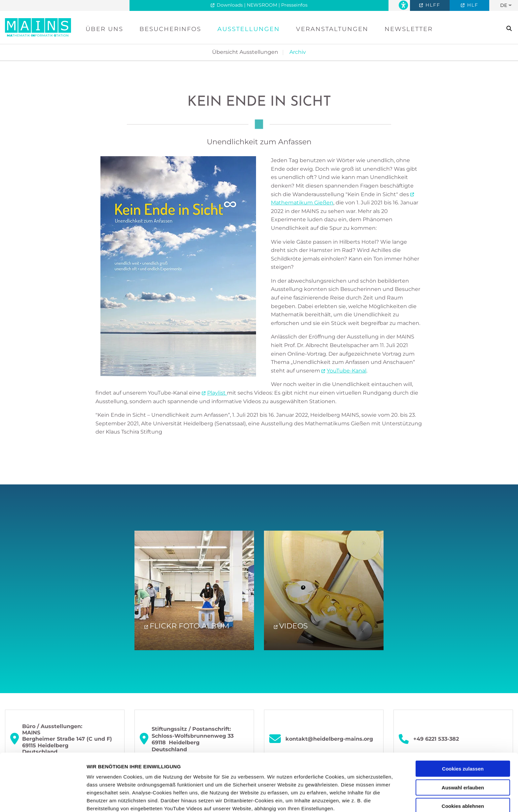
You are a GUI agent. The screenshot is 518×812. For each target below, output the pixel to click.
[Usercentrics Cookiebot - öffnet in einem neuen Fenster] (43, 799)
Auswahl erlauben (463, 734)
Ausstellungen (249, 29)
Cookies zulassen (463, 715)
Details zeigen (351, 799)
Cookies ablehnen (463, 752)
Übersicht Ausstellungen (245, 52)
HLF (472, 5)
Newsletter (409, 29)
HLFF (432, 5)
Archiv (298, 52)
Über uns (104, 29)
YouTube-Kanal (347, 371)
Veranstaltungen (332, 29)
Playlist (217, 393)
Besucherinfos (170, 29)
